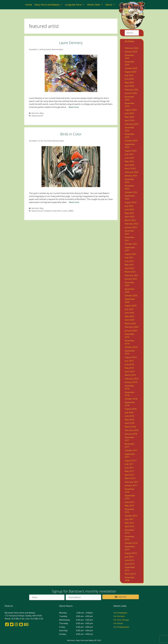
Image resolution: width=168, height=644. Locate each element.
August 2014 (131, 553)
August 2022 (131, 202)
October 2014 (131, 543)
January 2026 (131, 52)
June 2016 (129, 502)
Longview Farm (75, 5)
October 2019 (131, 347)
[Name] (47, 597)
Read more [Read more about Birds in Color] (74, 202)
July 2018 (129, 412)
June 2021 (129, 261)
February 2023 (132, 172)
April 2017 (130, 475)
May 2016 (129, 506)
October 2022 (131, 192)
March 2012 (130, 574)
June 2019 (129, 364)
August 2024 (131, 110)
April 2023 (130, 165)
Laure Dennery (71, 43)
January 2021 (131, 279)
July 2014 (129, 557)
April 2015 (130, 526)
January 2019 (131, 382)
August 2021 (131, 254)
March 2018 (130, 427)
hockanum (48, 211)
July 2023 (129, 154)
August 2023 (131, 151)
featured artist (37, 116)
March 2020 (130, 323)
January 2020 (131, 331)
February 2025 (132, 90)
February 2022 (132, 224)
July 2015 (129, 519)
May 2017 (129, 471)
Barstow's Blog (37, 113)
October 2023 (131, 141)
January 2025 (131, 93)
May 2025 (129, 82)
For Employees (120, 613)
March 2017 (130, 478)
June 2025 (129, 79)
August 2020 (131, 306)
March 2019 (130, 375)
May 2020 (129, 316)
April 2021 (130, 268)
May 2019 (129, 368)
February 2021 (132, 275)
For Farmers (119, 616)
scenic (65, 211)
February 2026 (132, 48)
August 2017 (131, 461)
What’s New (96, 5)
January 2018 (131, 434)
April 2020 (130, 320)
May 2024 (129, 117)
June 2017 (129, 468)
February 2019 (132, 379)
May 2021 (129, 265)
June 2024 (129, 113)
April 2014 (130, 564)
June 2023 (129, 158)
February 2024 (132, 124)
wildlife (71, 211)
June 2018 (129, 416)
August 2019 (131, 357)
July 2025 (129, 75)
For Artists (118, 623)
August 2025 (131, 72)
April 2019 (130, 371)
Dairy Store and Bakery (49, 5)
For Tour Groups (121, 620)
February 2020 (132, 327)
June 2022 (129, 209)
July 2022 (129, 206)
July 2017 (129, 464)
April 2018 (130, 423)
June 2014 (129, 560)
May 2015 (129, 523)
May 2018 (129, 420)
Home (29, 5)
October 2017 (131, 450)
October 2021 (131, 244)
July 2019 (129, 361)
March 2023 (130, 168)
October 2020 (131, 296)
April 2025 (130, 86)
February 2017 (132, 482)
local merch (57, 211)
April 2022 (130, 217)
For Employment (121, 627)
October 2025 (131, 68)
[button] (121, 597)
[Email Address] (83, 597)
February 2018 (132, 430)
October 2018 (131, 399)
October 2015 (131, 516)
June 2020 (129, 313)
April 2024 (130, 120)
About (111, 5)
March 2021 (130, 272)
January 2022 (131, 227)
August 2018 (131, 409)
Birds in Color (71, 134)
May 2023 (129, 161)
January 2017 (131, 485)
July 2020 (129, 309)
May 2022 (129, 213)
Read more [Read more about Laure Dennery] (74, 107)
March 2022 (130, 220)
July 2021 (129, 257)
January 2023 (131, 176)
